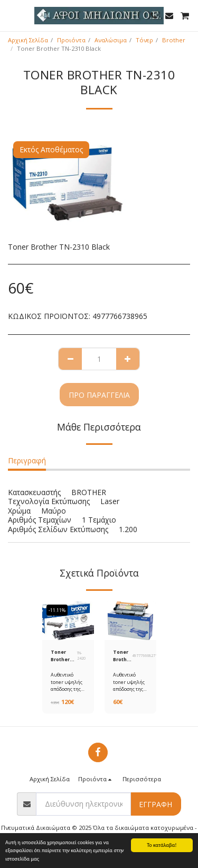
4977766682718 (146, 656)
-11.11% (57, 610)
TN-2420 (81, 656)
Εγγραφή (155, 804)
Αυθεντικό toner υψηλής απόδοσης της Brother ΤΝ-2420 (67, 689)
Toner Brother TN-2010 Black (122, 656)
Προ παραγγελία (99, 395)
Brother (174, 40)
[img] (68, 621)
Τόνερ (144, 40)
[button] (12, 15)
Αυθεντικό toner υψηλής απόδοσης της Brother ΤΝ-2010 (129, 689)
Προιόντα (71, 40)
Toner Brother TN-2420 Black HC (62, 656)
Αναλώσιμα (111, 40)
